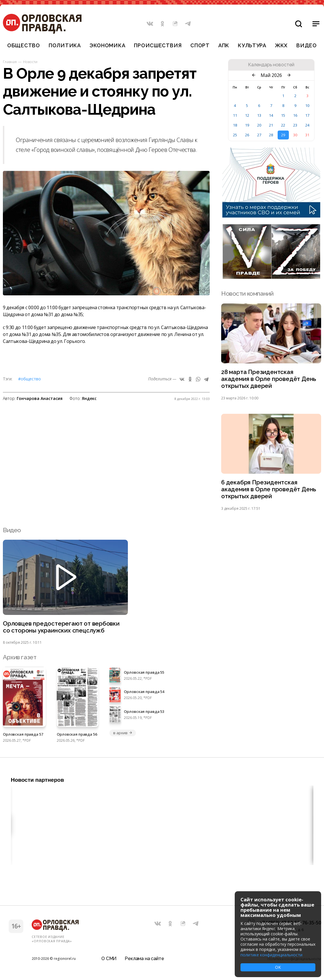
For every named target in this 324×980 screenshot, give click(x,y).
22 (283, 125)
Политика (65, 45)
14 (271, 115)
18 (235, 125)
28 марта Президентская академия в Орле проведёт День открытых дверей (269, 379)
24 (307, 125)
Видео (307, 45)
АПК (224, 45)
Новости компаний (247, 293)
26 (247, 135)
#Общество (30, 379)
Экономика (107, 45)
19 (247, 125)
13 (259, 115)
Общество (24, 45)
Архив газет (20, 659)
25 (235, 135)
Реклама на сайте (144, 958)
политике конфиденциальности (271, 955)
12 (247, 115)
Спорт (200, 45)
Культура (252, 45)
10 (307, 105)
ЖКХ (281, 45)
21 (271, 125)
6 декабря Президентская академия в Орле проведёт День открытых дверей (269, 491)
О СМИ (109, 958)
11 (235, 115)
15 (283, 115)
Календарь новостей (271, 65)
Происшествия (158, 45)
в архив (123, 735)
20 (259, 125)
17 (307, 115)
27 (259, 135)
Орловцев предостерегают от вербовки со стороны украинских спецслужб (62, 629)
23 (295, 125)
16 (295, 115)
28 (271, 135)
